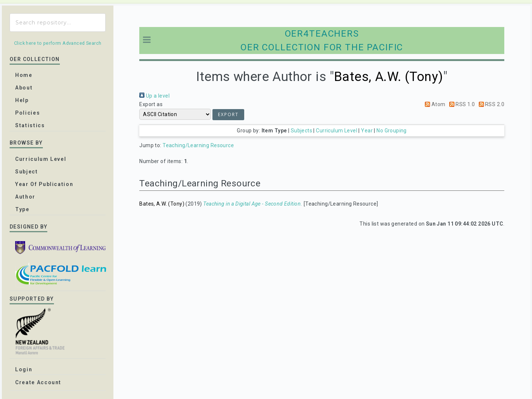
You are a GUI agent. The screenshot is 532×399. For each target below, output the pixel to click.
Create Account (38, 382)
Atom (434, 104)
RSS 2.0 (490, 104)
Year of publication (44, 184)
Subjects (301, 131)
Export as (151, 104)
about (24, 88)
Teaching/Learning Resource (198, 145)
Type (22, 209)
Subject (27, 172)
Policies (28, 113)
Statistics (30, 125)
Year (367, 131)
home (24, 75)
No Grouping (392, 131)
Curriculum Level (337, 131)
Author (25, 197)
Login (24, 369)
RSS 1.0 (461, 104)
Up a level (154, 96)
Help (22, 100)
